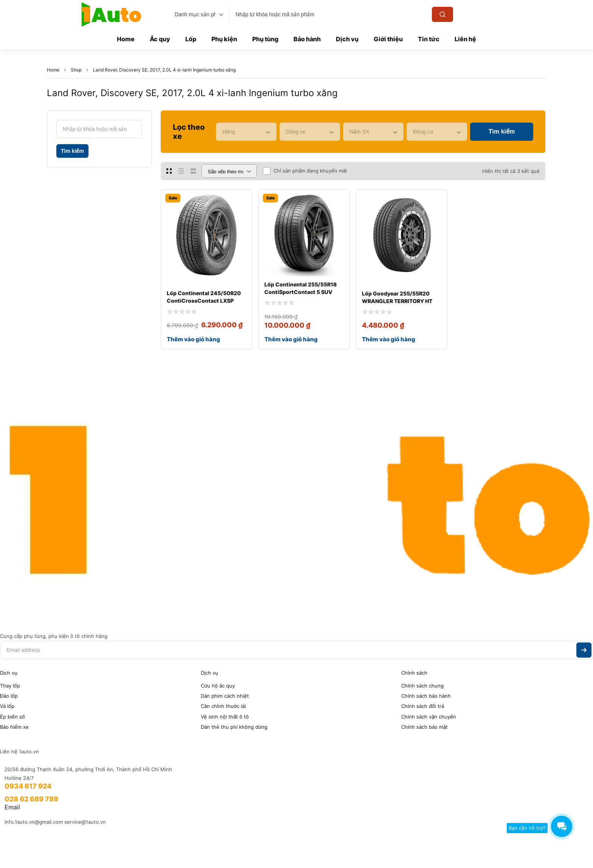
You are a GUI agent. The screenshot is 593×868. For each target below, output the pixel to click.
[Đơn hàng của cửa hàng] (229, 171)
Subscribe (584, 650)
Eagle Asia (155, 848)
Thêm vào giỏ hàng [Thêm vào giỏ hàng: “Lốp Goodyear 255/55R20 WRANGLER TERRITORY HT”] (389, 339)
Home (53, 70)
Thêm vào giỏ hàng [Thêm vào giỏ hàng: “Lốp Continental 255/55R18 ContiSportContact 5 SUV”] (291, 339)
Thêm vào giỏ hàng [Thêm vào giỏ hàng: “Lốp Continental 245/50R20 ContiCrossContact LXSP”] (193, 339)
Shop (76, 70)
